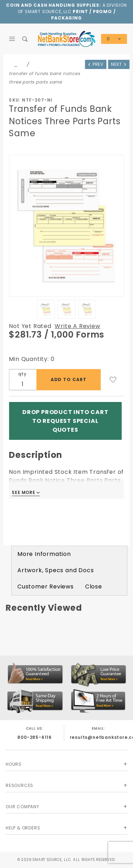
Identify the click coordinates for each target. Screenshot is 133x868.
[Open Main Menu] (12, 39)
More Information (44, 554)
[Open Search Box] (25, 39)
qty (22, 374)
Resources (20, 785)
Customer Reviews (46, 587)
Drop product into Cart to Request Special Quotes (65, 421)
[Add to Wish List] (113, 380)
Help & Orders (23, 828)
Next (119, 64)
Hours (14, 764)
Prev (96, 64)
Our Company (23, 807)
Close (94, 587)
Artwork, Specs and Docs (56, 570)
